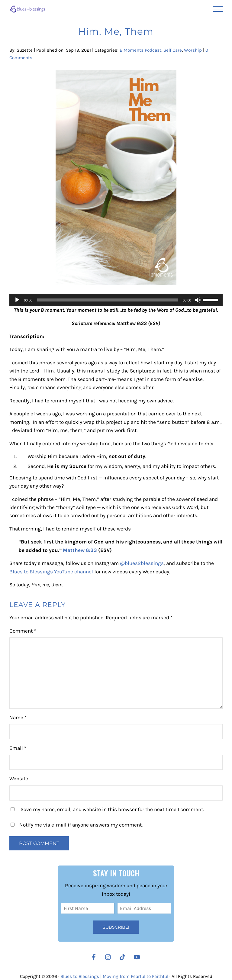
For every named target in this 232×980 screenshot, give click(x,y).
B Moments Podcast (140, 50)
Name (18, 717)
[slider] (108, 300)
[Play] (17, 300)
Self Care (173, 50)
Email (18, 748)
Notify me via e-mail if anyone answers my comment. (77, 825)
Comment (23, 631)
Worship (193, 50)
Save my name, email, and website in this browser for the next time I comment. (112, 809)
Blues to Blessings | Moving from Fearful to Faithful (114, 976)
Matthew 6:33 (80, 550)
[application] (116, 300)
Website (19, 779)
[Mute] (198, 300)
